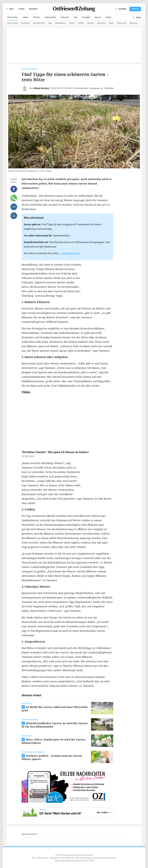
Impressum (54, 858)
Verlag (108, 17)
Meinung (133, 23)
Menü (10, 9)
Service (98, 17)
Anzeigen (86, 17)
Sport (111, 23)
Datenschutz (43, 858)
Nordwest (26, 23)
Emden (81, 23)
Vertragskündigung (84, 858)
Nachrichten (13, 17)
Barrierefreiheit (67, 858)
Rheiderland (60, 23)
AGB (34, 858)
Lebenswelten (50, 17)
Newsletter (33, 9)
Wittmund (101, 23)
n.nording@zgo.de (69, 253)
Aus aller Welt (39, 23)
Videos (25, 17)
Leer (50, 23)
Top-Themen (13, 23)
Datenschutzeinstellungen (105, 858)
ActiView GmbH (87, 861)
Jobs (76, 17)
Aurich (72, 23)
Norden (90, 23)
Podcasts (65, 17)
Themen (36, 17)
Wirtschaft (122, 23)
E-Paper (21, 9)
